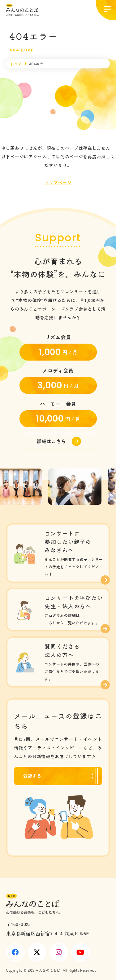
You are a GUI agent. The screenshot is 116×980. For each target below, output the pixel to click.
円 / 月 (58, 352)
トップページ (58, 182)
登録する (32, 776)
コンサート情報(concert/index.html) (58, 553)
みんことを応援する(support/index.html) (58, 662)
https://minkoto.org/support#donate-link (58, 441)
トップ (16, 64)
